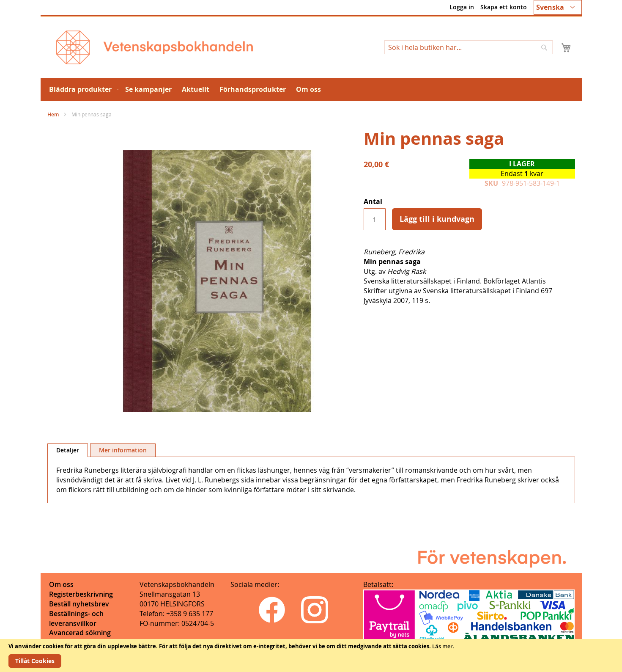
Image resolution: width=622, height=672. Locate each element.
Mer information (123, 450)
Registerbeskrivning (81, 594)
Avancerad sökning (80, 633)
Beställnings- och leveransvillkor (76, 618)
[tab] (68, 450)
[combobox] (469, 47)
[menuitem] (82, 90)
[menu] (311, 90)
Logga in (462, 7)
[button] (558, 7)
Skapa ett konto (504, 7)
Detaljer (68, 450)
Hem (53, 114)
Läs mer (443, 646)
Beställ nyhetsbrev (79, 604)
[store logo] (155, 47)
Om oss (61, 584)
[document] (311, 655)
